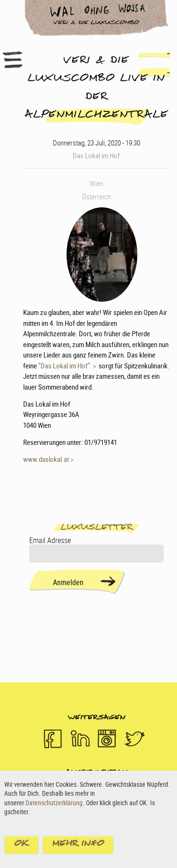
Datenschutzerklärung (54, 804)
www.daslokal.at (46, 459)
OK (21, 847)
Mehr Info (78, 847)
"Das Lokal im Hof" (65, 366)
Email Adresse (50, 540)
